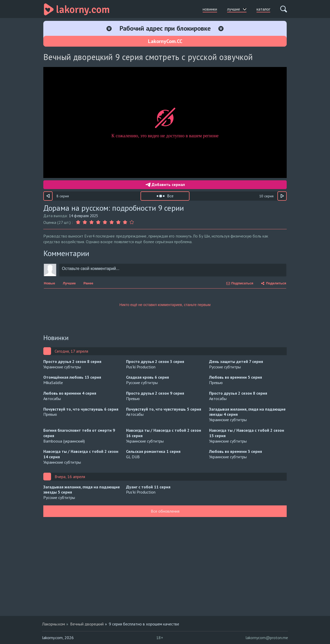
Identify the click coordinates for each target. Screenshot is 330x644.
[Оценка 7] (118, 222)
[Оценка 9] (132, 222)
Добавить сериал (165, 184)
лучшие (237, 9)
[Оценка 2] (85, 222)
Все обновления (165, 511)
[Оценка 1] (79, 222)
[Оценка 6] (112, 222)
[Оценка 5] (105, 222)
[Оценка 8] (125, 222)
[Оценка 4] (98, 222)
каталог (263, 9)
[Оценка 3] (92, 222)
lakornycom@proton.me (267, 638)
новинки (210, 9)
